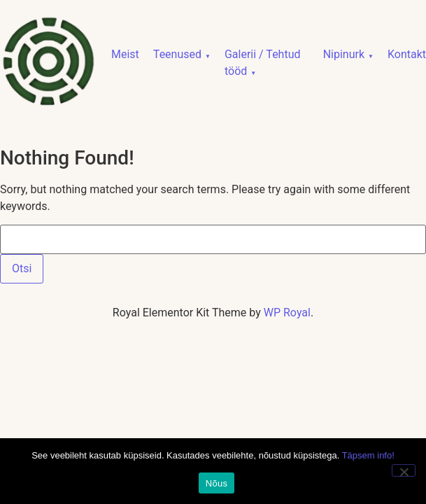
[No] (404, 470)
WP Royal (287, 313)
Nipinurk (344, 54)
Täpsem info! (368, 455)
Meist (125, 54)
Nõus (216, 483)
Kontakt (407, 54)
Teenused (177, 54)
